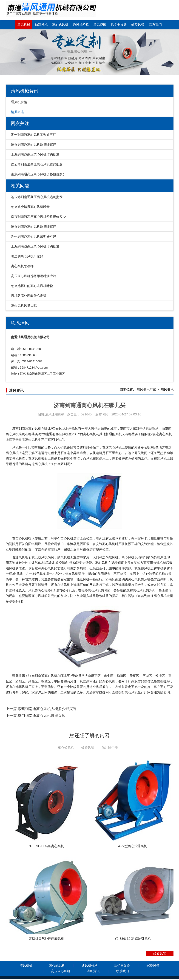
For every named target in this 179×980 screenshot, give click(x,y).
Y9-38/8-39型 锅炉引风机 (132, 939)
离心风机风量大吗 (24, 306)
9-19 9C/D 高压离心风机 (46, 846)
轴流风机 (41, 25)
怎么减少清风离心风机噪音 (30, 207)
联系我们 (155, 25)
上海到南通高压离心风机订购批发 (35, 154)
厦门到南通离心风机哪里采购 (42, 716)
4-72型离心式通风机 (133, 846)
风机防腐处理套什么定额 (29, 296)
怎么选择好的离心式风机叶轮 (32, 286)
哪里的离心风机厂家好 (27, 256)
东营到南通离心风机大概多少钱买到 (47, 709)
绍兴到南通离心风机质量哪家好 (34, 145)
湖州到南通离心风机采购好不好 (34, 135)
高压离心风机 (61, 972)
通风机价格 (81, 25)
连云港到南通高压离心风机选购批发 (37, 164)
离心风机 (165, 434)
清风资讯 (100, 25)
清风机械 (24, 25)
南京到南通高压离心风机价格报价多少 (38, 174)
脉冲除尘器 (110, 748)
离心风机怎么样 (22, 266)
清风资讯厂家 (146, 389)
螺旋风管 (138, 25)
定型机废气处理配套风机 (46, 939)
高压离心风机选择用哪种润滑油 (34, 276)
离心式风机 (60, 25)
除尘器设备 (119, 25)
